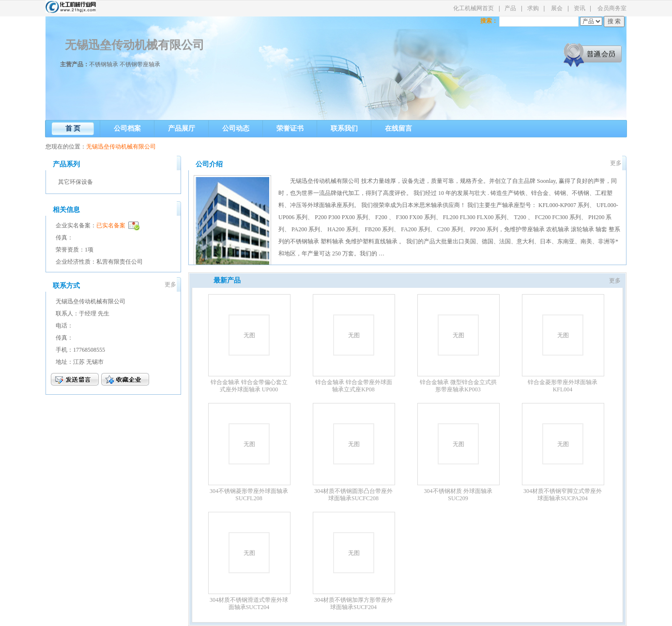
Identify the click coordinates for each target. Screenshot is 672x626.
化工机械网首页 (473, 8)
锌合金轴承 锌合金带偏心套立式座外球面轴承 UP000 (249, 386)
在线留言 (398, 128)
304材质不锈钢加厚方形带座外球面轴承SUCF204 (353, 604)
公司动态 (236, 128)
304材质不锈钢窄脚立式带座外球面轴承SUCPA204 (563, 495)
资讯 (580, 8)
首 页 (73, 128)
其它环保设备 (76, 182)
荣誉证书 (290, 128)
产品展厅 (182, 128)
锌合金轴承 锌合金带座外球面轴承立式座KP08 (354, 386)
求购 (533, 8)
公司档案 (127, 128)
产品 (510, 8)
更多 (170, 284)
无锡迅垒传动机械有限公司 (135, 45)
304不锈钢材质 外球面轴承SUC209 (458, 495)
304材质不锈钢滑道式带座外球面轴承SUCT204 (249, 604)
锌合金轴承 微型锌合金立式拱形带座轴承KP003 (458, 386)
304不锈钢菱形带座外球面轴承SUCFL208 (249, 495)
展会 (557, 8)
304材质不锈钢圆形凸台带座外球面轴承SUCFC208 (353, 495)
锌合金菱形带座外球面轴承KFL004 (563, 386)
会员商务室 (612, 8)
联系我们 (344, 128)
